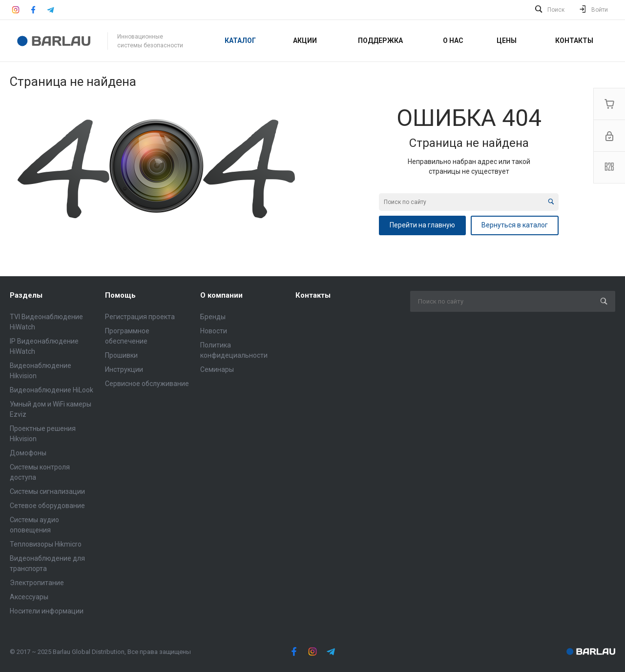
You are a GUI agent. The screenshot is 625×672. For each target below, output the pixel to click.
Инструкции (124, 369)
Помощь (120, 295)
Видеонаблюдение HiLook (52, 390)
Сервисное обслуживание (147, 384)
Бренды (213, 317)
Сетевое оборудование (47, 506)
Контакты (313, 295)
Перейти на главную (422, 225)
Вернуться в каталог (515, 225)
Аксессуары (29, 597)
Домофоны (28, 453)
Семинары (217, 369)
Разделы (26, 295)
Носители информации (47, 611)
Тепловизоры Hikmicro (46, 544)
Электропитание (37, 583)
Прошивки (121, 355)
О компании (221, 295)
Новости (214, 331)
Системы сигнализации (47, 491)
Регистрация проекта (140, 317)
